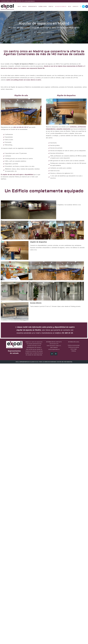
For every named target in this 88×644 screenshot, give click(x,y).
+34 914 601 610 (20, 1)
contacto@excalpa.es (29, 1)
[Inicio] (35, 32)
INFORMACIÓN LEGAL (74, 342)
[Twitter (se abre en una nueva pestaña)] (83, 7)
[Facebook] (56, 354)
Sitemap (74, 351)
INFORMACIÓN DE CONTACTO (54, 342)
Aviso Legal (74, 349)
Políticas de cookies (74, 347)
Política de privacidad (74, 345)
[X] (52, 354)
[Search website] (80, 7)
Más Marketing (68, 362)
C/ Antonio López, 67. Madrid (7, 1)
